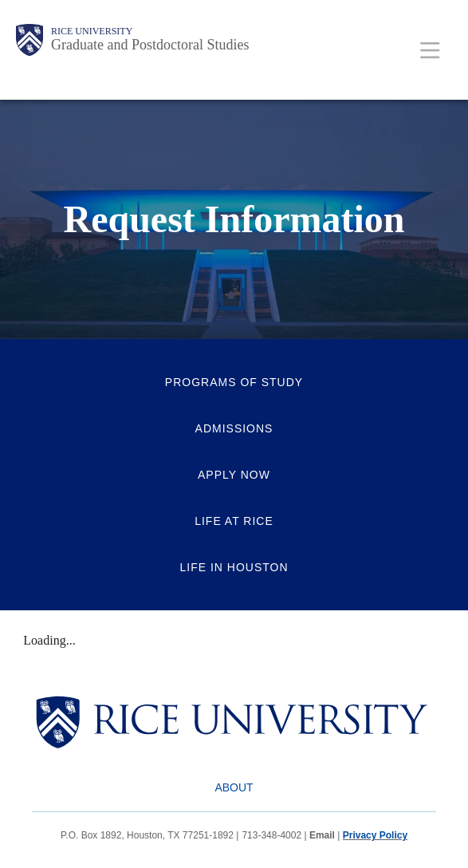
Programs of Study (234, 382)
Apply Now (234, 475)
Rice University (92, 31)
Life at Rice (234, 521)
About (234, 787)
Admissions (234, 428)
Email (322, 835)
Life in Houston (234, 567)
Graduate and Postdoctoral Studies (150, 45)
